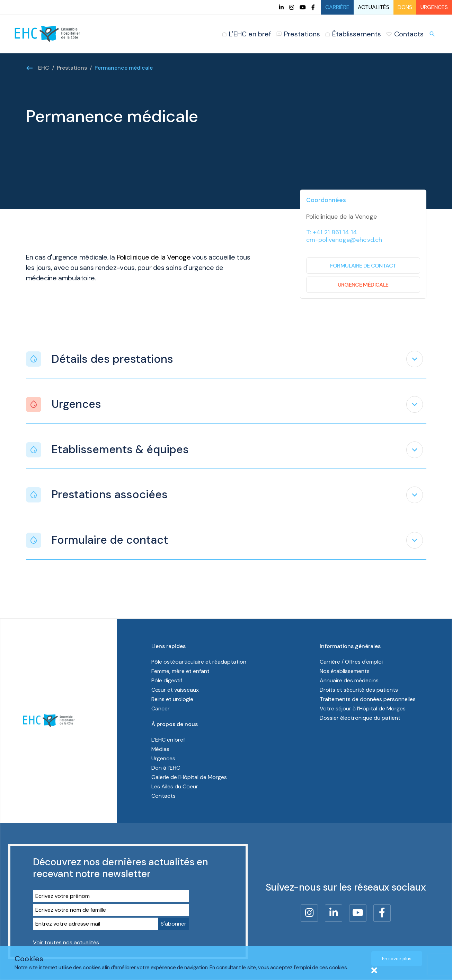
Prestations (72, 68)
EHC (44, 68)
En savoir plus (397, 959)
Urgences (434, 7)
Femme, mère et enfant (181, 671)
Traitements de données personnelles (368, 699)
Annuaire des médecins (349, 680)
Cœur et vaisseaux (175, 690)
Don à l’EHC (166, 768)
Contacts (163, 796)
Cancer (161, 708)
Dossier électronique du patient (360, 718)
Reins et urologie (172, 699)
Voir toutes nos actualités (66, 942)
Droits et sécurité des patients (359, 690)
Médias (160, 749)
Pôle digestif (167, 680)
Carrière (337, 7)
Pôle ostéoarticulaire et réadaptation (200, 662)
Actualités (374, 7)
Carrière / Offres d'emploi (351, 662)
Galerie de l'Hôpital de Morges (189, 777)
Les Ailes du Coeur (175, 786)
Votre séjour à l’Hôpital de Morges (363, 708)
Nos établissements (345, 671)
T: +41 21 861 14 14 (332, 232)
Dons (405, 7)
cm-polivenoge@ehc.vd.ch (344, 240)
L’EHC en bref (168, 740)
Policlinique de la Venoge (154, 257)
